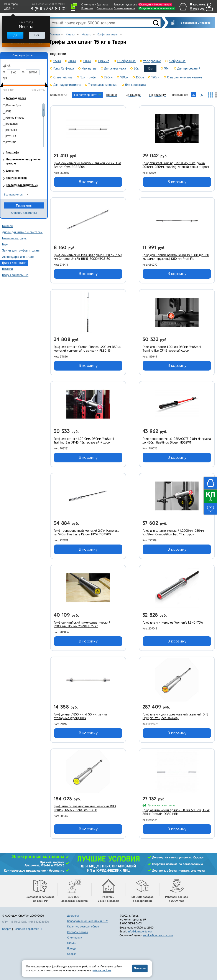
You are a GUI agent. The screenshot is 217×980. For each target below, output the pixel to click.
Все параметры (13, 195)
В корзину (88, 182)
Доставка (103, 4)
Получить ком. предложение (157, 8)
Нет (37, 35)
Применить (24, 205)
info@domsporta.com (140, 931)
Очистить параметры (24, 213)
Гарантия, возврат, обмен (83, 926)
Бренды (72, 948)
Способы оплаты (77, 932)
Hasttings (12, 124)
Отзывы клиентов (124, 8)
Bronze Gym (14, 105)
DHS (9, 111)
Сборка (72, 954)
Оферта (7, 929)
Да (15, 35)
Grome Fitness (15, 118)
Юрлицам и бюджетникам (155, 4)
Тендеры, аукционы (126, 4)
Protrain (11, 142)
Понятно (140, 968)
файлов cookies (102, 970)
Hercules (12, 130)
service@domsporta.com (158, 935)
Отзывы (72, 943)
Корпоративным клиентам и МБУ (87, 921)
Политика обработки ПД (29, 929)
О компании (89, 4)
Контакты (87, 8)
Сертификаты (105, 8)
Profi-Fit (11, 136)
